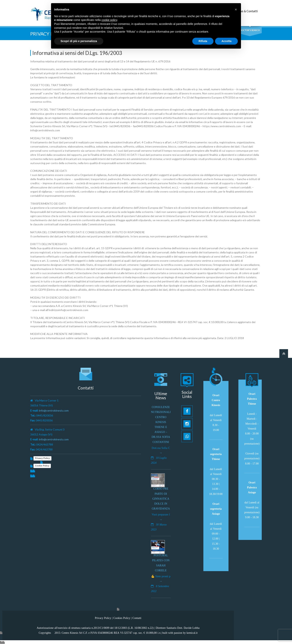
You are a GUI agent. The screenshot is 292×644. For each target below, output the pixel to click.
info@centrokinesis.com (54, 410)
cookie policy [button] (109, 20)
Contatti (137, 617)
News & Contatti (247, 11)
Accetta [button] (226, 41)
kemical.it (192, 632)
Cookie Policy (42, 465)
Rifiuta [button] (203, 41)
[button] (236, 9)
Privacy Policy (42, 458)
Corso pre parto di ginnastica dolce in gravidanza (161, 498)
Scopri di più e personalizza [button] (79, 41)
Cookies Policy (122, 617)
